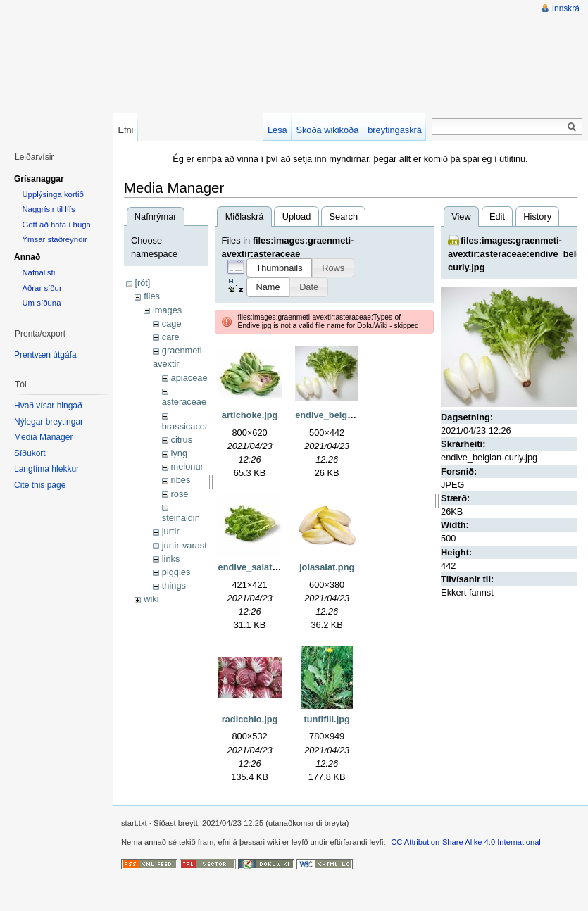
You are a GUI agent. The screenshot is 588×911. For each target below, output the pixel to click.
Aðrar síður (42, 288)
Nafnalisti (38, 272)
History (537, 216)
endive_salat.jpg (254, 567)
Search (344, 216)
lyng (179, 453)
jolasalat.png (327, 567)
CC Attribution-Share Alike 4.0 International (466, 842)
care (171, 337)
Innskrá (566, 8)
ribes (181, 480)
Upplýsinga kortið (52, 194)
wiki (151, 599)
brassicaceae (188, 426)
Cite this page (40, 485)
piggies (176, 572)
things (174, 585)
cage (172, 323)
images (167, 310)
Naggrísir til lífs (48, 209)
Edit (497, 216)
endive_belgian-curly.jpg (348, 415)
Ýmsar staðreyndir (54, 239)
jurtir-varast (184, 545)
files (152, 296)
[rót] (142, 283)
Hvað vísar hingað (48, 406)
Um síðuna (41, 303)
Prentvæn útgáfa (45, 355)
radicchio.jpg (250, 719)
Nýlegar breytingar (49, 422)
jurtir (171, 531)
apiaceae (189, 378)
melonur (187, 466)
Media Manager (43, 437)
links (171, 559)
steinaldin (181, 518)
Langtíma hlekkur (46, 469)
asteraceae (184, 402)
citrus (182, 440)
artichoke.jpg (250, 415)
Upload (297, 216)
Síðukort (30, 453)
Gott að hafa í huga (56, 225)
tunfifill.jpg (326, 719)
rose (180, 494)
